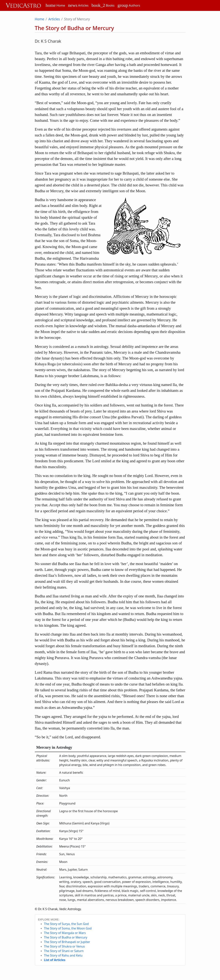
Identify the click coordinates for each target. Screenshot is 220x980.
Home (40, 19)
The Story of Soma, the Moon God (68, 928)
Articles (54, 19)
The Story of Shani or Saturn (64, 951)
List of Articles (55, 960)
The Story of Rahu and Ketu (63, 955)
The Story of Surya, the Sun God (66, 924)
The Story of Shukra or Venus (64, 946)
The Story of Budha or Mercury (66, 937)
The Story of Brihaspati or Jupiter (67, 942)
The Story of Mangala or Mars (65, 933)
